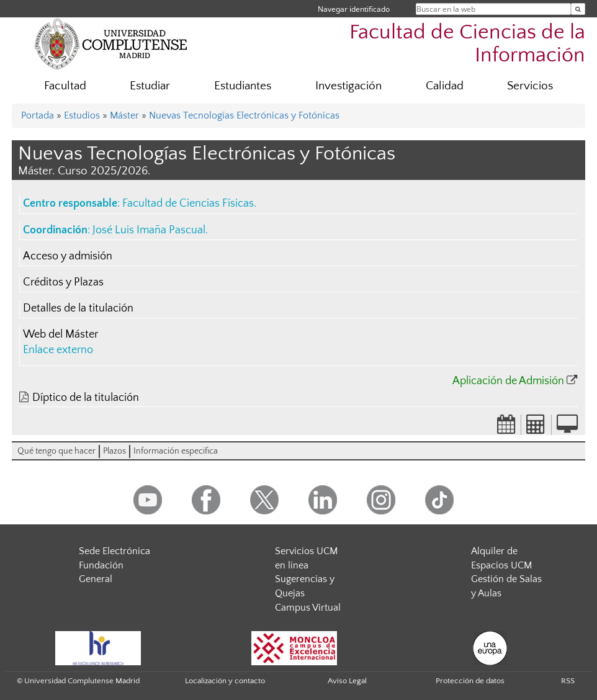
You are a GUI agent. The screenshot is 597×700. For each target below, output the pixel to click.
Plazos (114, 451)
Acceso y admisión (68, 256)
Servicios (530, 86)
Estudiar (150, 86)
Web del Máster (61, 334)
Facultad (65, 86)
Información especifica (176, 451)
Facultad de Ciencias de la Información (467, 44)
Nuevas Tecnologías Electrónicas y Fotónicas (244, 115)
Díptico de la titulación (86, 398)
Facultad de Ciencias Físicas (188, 204)
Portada (38, 115)
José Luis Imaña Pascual (149, 230)
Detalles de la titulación (78, 308)
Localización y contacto (225, 681)
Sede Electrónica (114, 551)
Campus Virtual (308, 608)
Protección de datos (470, 681)
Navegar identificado (354, 9)
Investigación (348, 86)
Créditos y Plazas (63, 282)
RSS (568, 681)
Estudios (82, 115)
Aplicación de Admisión (508, 381)
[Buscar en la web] (578, 9)
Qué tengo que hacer (56, 451)
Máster (124, 115)
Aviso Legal (347, 681)
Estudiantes (243, 86)
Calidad (445, 86)
